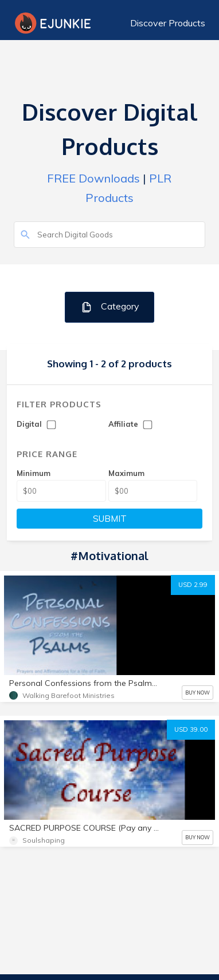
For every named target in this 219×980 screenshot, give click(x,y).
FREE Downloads (93, 178)
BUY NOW (198, 693)
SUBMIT (110, 519)
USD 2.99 (193, 585)
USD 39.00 (191, 729)
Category (110, 307)
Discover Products (168, 23)
